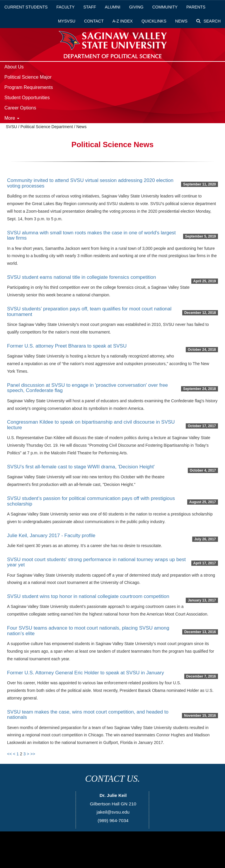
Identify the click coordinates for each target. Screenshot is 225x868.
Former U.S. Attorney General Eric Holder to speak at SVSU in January (86, 673)
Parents (196, 7)
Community (165, 7)
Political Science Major (28, 77)
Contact (94, 21)
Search (208, 21)
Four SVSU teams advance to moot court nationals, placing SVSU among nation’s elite (88, 631)
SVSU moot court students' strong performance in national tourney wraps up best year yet (96, 562)
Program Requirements (29, 87)
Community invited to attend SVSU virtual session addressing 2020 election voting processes (90, 183)
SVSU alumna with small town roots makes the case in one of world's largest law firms (91, 236)
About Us (14, 67)
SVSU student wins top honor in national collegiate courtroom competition (88, 596)
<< (9, 754)
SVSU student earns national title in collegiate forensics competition (81, 277)
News (181, 21)
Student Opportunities (27, 98)
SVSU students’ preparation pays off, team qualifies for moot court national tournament (89, 312)
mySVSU (67, 21)
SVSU (11, 127)
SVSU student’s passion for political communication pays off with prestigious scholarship (91, 501)
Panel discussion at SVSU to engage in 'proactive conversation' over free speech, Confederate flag (87, 388)
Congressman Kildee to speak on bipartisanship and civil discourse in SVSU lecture (91, 425)
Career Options (20, 108)
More (12, 118)
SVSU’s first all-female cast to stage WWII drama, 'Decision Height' (81, 467)
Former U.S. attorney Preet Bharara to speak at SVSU (67, 346)
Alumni (113, 7)
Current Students (26, 7)
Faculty (66, 7)
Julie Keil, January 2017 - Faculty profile (51, 536)
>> (33, 754)
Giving (136, 7)
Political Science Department (47, 127)
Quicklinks (154, 21)
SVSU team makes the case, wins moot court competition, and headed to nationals (88, 715)
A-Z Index (123, 21)
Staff (90, 7)
